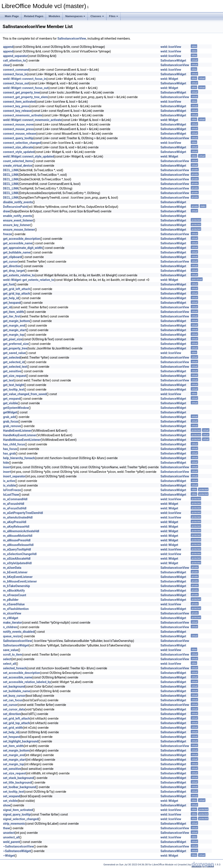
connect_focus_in (15, 74)
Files (114, 16)
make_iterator (13, 623)
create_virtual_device (18, 166)
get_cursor (10, 262)
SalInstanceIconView (72, 39)
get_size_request (15, 376)
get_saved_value (14, 353)
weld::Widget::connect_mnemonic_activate (32, 120)
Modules (54, 16)
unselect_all (11, 837)
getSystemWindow (16, 408)
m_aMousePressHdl (17, 540)
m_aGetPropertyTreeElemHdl (23, 513)
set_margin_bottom (16, 750)
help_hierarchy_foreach (19, 458)
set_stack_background (18, 778)
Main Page (12, 16)
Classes (97, 16)
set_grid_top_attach (16, 723)
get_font (9, 284)
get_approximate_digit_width (23, 248)
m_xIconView (12, 613)
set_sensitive (12, 769)
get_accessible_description (22, 239)
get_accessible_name (18, 243)
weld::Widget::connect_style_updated (29, 156)
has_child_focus (14, 444)
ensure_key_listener (17, 225)
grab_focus (11, 421)
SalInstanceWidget (173, 60)
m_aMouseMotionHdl (18, 536)
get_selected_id (14, 362)
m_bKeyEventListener (18, 577)
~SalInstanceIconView (18, 846)
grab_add (9, 417)
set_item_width (13, 746)
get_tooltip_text (14, 390)
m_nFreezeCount (15, 595)
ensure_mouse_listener (19, 230)
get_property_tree (15, 348)
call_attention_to (14, 60)
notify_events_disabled (19, 632)
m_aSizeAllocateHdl (17, 559)
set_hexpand (12, 737)
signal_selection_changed (21, 819)
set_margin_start (15, 760)
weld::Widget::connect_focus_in (25, 79)
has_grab (9, 453)
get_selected (12, 358)
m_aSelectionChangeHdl (20, 554)
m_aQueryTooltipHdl (17, 549)
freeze (7, 234)
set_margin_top (14, 764)
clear (6, 65)
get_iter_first (12, 316)
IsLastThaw (11, 495)
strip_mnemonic (14, 824)
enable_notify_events (18, 216)
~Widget (9, 856)
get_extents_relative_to (19, 275)
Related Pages (34, 16)
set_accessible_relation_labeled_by (27, 682)
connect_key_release (17, 111)
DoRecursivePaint (15, 207)
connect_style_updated (19, 152)
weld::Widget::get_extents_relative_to (29, 280)
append (8, 47)
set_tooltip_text (14, 792)
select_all (9, 664)
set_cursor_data (14, 709)
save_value (11, 650)
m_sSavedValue (14, 604)
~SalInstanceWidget (17, 851)
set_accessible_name (18, 677)
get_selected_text (15, 367)
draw (6, 211)
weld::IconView (171, 47)
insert (7, 467)
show (7, 805)
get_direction (12, 266)
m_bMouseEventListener (20, 581)
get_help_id (11, 298)
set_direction (12, 714)
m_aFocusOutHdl (15, 508)
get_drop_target (14, 271)
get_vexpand (12, 399)
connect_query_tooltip (18, 138)
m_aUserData (12, 568)
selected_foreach (15, 668)
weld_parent (11, 842)
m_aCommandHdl (15, 499)
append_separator (15, 56)
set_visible (10, 801)
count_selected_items (18, 161)
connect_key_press (16, 106)
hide (6, 463)
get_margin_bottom (16, 321)
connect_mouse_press (18, 129)
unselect (9, 833)
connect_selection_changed (22, 143)
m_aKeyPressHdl (15, 522)
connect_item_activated (19, 102)
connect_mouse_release (20, 134)
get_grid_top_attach (17, 294)
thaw (6, 828)
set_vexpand (12, 796)
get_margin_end (14, 326)
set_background (14, 687)
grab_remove (12, 426)
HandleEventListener (17, 431)
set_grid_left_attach (17, 719)
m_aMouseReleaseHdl (18, 545)
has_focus (10, 449)
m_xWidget (11, 618)
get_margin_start (15, 330)
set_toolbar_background (19, 787)
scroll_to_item (13, 655)
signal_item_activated (18, 810)
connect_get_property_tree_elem (25, 97)
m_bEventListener (15, 572)
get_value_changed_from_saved (25, 394)
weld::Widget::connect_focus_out (26, 88)
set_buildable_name (17, 691)
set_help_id (11, 732)
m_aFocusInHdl (14, 504)
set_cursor (10, 705)
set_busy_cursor (14, 696)
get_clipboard (12, 257)
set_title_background (17, 782)
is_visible (9, 485)
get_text (9, 380)
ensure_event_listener (18, 220)
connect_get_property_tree (21, 92)
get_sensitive (12, 371)
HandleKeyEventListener (20, 435)
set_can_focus (13, 700)
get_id (7, 307)
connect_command (16, 70)
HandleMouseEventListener (22, 440)
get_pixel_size (13, 339)
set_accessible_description (22, 673)
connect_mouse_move (18, 124)
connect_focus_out (16, 83)
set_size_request (14, 773)
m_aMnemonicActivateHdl (21, 531)
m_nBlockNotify (14, 591)
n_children (10, 627)
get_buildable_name (17, 252)
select (7, 659)
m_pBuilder (11, 600)
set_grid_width (13, 728)
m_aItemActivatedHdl (18, 517)
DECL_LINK (11, 170)
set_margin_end (14, 755)
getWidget (10, 412)
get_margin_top (14, 335)
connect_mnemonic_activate (23, 115)
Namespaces (75, 16)
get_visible (10, 403)
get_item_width (13, 312)
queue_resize (12, 636)
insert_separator (14, 476)
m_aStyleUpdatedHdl (17, 563)
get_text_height (14, 385)
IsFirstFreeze (12, 490)
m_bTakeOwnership (16, 586)
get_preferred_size (16, 344)
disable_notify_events (18, 202)
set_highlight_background (21, 741)
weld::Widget (169, 79)
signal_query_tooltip (17, 814)
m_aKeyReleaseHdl (16, 527)
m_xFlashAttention (16, 609)
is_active (9, 481)
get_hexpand (12, 303)
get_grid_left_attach (17, 289)
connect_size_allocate (18, 147)
